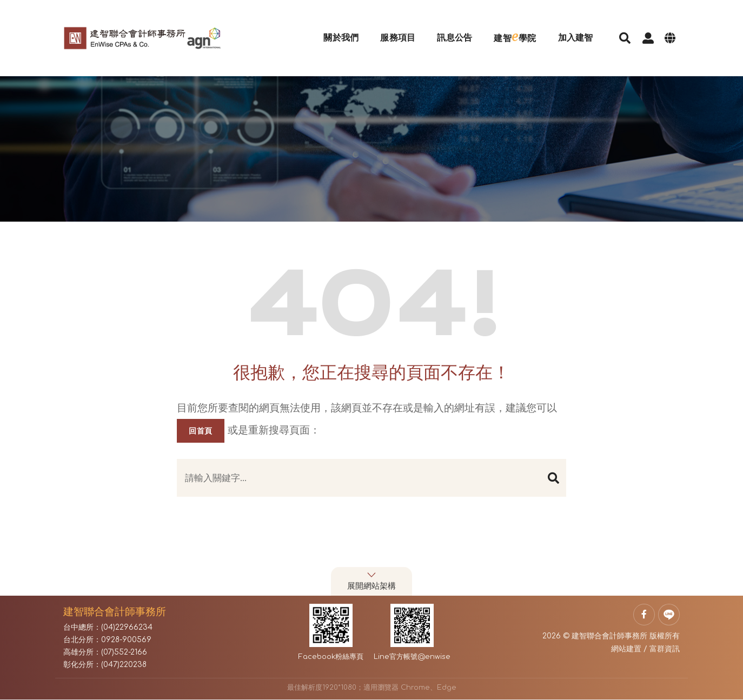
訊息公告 (448, 29)
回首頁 (201, 431)
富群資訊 (665, 649)
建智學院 (508, 28)
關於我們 (334, 29)
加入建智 (569, 29)
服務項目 (391, 29)
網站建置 (626, 649)
